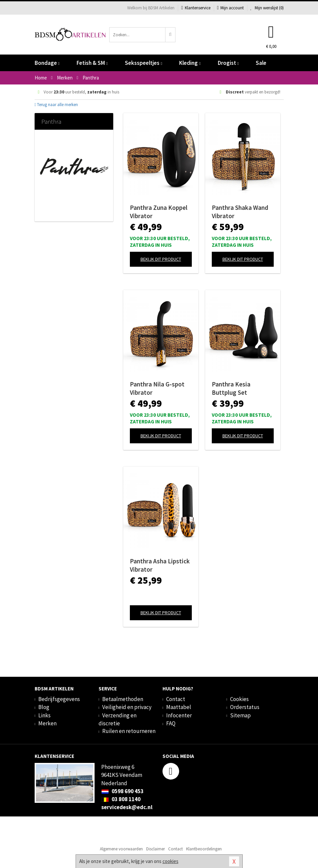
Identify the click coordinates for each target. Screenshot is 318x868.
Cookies (239, 699)
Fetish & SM (92, 63)
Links (44, 715)
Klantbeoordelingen (204, 849)
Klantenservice (196, 8)
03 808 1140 (121, 799)
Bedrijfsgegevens (59, 699)
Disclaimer (156, 849)
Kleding (190, 63)
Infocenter (179, 715)
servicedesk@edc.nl (127, 807)
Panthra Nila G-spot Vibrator (157, 388)
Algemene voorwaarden (121, 849)
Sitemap (240, 715)
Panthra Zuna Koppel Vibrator (159, 212)
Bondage (47, 63)
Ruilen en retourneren (129, 731)
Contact (176, 699)
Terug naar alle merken (56, 105)
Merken (47, 723)
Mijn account (230, 8)
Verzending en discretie (118, 719)
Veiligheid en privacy (127, 707)
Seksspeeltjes (144, 63)
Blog (44, 707)
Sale (261, 63)
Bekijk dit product (161, 259)
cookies (170, 861)
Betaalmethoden (123, 699)
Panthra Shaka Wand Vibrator (240, 212)
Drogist (228, 63)
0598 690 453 (122, 791)
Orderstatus (245, 707)
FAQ (171, 723)
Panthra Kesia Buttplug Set (231, 388)
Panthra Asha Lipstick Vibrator (160, 565)
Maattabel (179, 707)
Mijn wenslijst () (267, 8)
